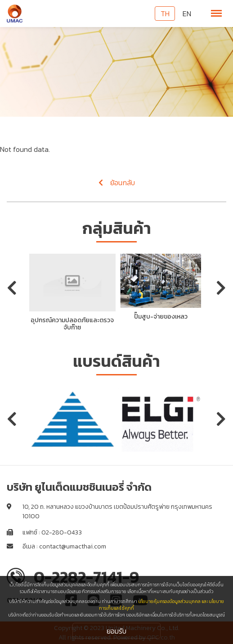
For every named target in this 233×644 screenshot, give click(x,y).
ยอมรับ (116, 631)
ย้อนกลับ (117, 183)
